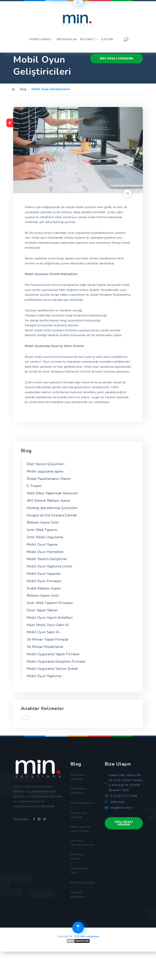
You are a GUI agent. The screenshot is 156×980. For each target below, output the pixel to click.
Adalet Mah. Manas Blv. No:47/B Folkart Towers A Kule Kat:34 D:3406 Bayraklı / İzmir (126, 783)
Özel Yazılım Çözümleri (45, 464)
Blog (23, 89)
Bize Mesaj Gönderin (116, 58)
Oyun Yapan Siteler (42, 610)
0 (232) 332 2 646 (124, 796)
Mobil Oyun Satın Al (43, 632)
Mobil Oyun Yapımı (42, 544)
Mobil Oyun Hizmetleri (45, 552)
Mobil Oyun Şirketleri (78, 875)
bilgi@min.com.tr (122, 808)
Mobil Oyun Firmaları (44, 581)
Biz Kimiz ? (89, 39)
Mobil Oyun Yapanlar (44, 574)
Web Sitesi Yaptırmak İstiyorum (52, 493)
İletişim (107, 39)
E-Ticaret (34, 486)
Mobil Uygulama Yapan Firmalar (53, 654)
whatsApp (117, 802)
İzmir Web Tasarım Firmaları (50, 603)
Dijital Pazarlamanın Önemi (49, 479)
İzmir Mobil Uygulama (45, 537)
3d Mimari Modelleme (45, 647)
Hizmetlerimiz (41, 39)
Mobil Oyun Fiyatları (78, 906)
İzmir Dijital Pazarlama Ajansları (78, 857)
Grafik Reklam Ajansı (44, 588)
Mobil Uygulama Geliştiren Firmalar (56, 661)
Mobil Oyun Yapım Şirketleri (50, 618)
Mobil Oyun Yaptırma (44, 676)
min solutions (90, 964)
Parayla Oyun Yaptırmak (80, 824)
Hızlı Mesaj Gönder (124, 823)
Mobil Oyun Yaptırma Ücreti (49, 566)
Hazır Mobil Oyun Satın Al (48, 625)
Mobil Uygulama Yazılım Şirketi (52, 669)
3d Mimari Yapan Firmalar (48, 639)
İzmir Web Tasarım (42, 530)
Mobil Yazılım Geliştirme (47, 559)
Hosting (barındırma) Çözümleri (52, 508)
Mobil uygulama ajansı (45, 471)
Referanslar (67, 39)
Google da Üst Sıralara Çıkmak (52, 515)
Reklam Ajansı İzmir (43, 522)
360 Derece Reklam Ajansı (48, 501)
